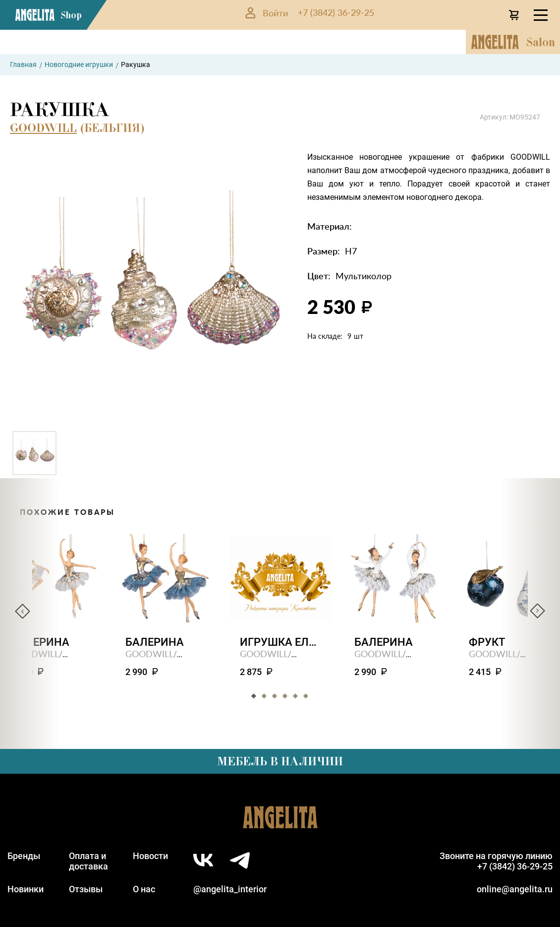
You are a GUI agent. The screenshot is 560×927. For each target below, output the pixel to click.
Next (538, 611)
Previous (22, 611)
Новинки (26, 889)
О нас (144, 889)
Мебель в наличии (280, 761)
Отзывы (86, 889)
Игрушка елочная (280, 642)
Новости (150, 856)
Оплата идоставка (88, 861)
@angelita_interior (230, 889)
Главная (23, 64)
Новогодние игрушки (79, 64)
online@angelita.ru (515, 889)
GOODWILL (43, 128)
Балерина (155, 642)
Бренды (24, 856)
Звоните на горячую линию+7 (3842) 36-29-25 (496, 861)
